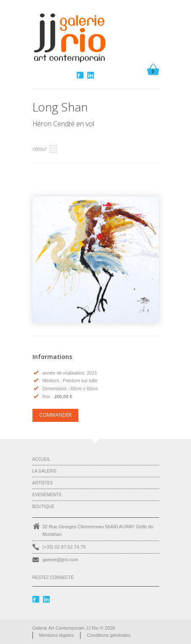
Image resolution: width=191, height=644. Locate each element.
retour (45, 149)
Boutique (43, 507)
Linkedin (91, 75)
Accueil (42, 459)
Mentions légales (57, 635)
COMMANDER (55, 415)
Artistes (43, 483)
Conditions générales (109, 635)
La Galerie (45, 471)
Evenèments (47, 495)
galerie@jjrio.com (61, 560)
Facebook (81, 75)
